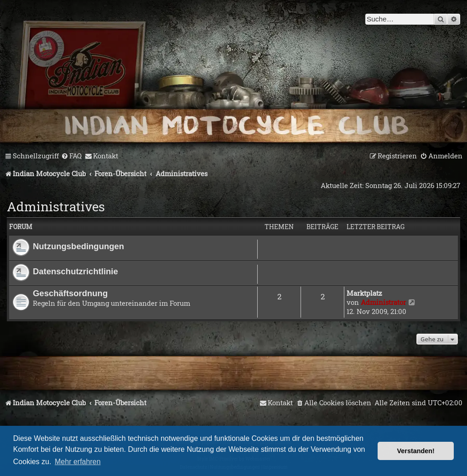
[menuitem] (71, 156)
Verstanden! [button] (416, 451)
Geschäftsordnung (70, 293)
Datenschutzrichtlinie (75, 271)
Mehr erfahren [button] (78, 462)
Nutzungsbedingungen (78, 246)
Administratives (56, 207)
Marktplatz (364, 293)
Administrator (383, 302)
